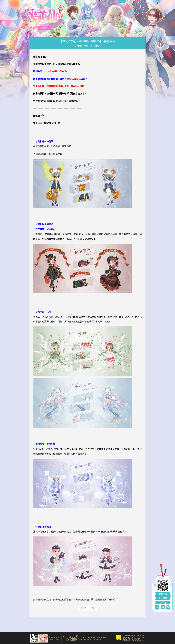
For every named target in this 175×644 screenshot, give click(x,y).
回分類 (83, 608)
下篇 (93, 608)
